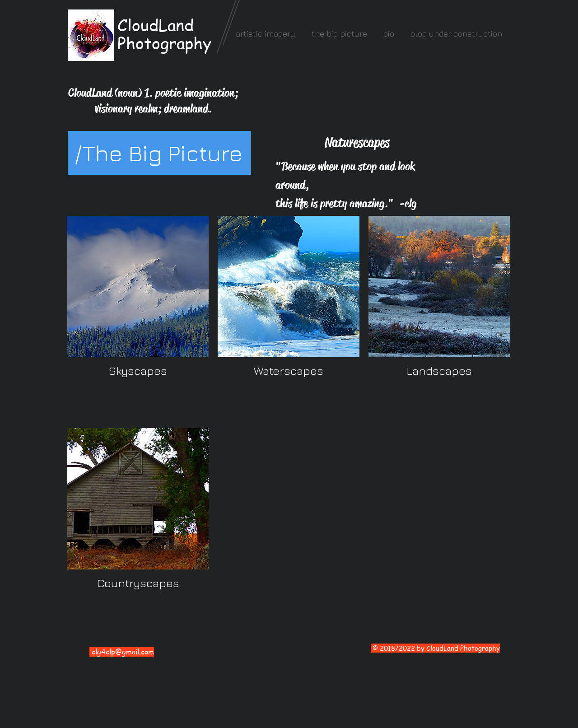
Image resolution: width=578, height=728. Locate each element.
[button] (266, 34)
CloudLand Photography (164, 34)
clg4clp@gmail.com (123, 652)
